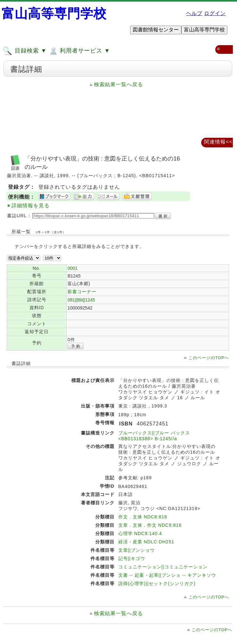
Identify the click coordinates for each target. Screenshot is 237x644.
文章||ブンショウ (137, 550)
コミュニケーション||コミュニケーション (163, 567)
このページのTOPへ (209, 358)
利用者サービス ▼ (79, 51)
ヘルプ (194, 13)
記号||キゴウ (132, 558)
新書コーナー (82, 292)
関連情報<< (218, 142)
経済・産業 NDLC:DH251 (146, 542)
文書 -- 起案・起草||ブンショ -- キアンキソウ (167, 575)
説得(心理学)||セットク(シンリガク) (157, 583)
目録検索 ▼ (25, 51)
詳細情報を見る (31, 206)
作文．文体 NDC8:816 (143, 517)
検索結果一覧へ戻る (119, 84)
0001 (72, 268)
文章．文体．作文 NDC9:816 (150, 525)
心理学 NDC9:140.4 (140, 533)
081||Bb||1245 (81, 300)
